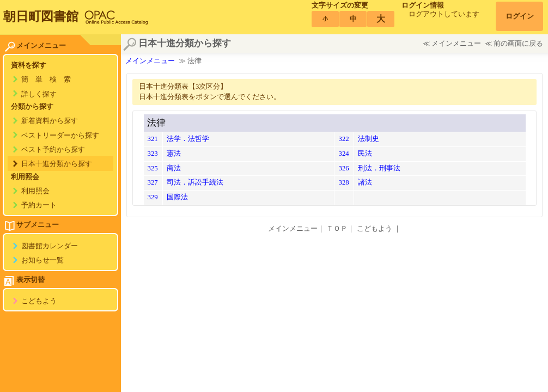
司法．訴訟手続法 (195, 182)
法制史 (369, 139)
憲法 (174, 154)
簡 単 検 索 (46, 79)
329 (153, 197)
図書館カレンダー (50, 246)
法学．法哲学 (188, 139)
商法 (174, 168)
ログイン (520, 16)
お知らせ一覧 (42, 260)
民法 (365, 154)
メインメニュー (456, 44)
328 (343, 182)
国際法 (177, 197)
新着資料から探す (50, 121)
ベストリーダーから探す (60, 136)
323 (153, 154)
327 (153, 182)
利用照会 (35, 191)
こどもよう (39, 301)
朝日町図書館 (41, 16)
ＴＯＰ (337, 229)
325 (153, 168)
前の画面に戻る (518, 44)
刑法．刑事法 (379, 168)
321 (153, 139)
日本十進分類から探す (57, 164)
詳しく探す (39, 94)
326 (343, 168)
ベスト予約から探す (53, 150)
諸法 (365, 182)
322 (343, 139)
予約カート (39, 205)
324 (343, 154)
